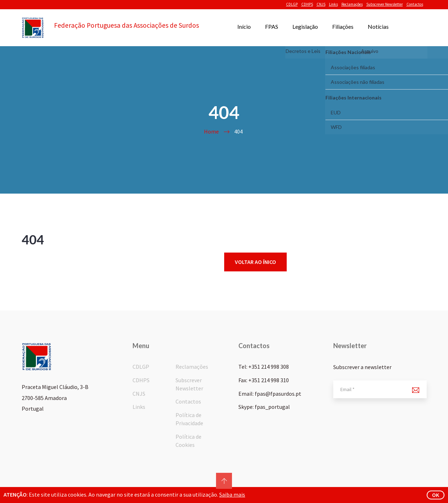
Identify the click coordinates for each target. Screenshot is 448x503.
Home (211, 131)
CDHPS (307, 4)
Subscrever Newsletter (385, 4)
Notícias (378, 26)
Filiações (343, 26)
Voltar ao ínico (255, 262)
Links (333, 4)
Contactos (415, 4)
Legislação (305, 26)
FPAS (272, 26)
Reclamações (352, 4)
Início (244, 26)
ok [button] (436, 495)
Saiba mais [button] (232, 494)
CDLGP (292, 4)
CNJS (321, 4)
